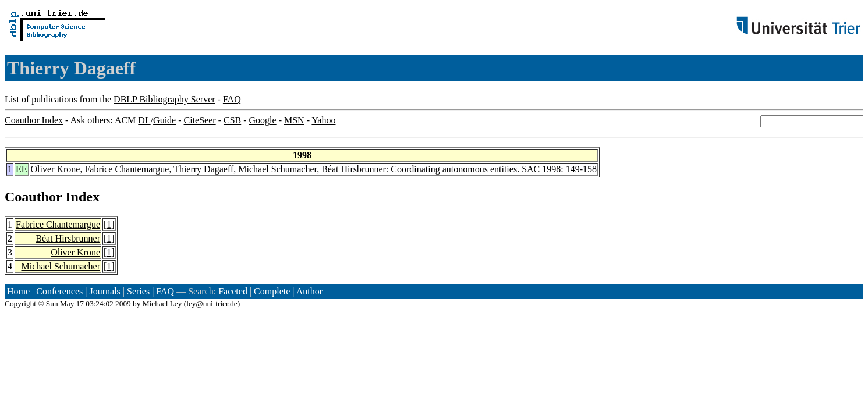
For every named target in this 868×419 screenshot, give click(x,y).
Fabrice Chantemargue (127, 169)
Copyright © (24, 303)
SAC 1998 (541, 169)
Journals (104, 291)
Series (138, 291)
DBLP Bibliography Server (164, 99)
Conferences (59, 291)
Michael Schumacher (277, 169)
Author (309, 291)
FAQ (232, 99)
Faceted (233, 291)
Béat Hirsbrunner (354, 169)
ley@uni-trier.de (212, 303)
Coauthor (33, 197)
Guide (164, 120)
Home (18, 291)
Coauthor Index (34, 120)
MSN (294, 120)
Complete (272, 291)
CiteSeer (200, 120)
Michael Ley (162, 303)
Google (263, 120)
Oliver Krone (56, 169)
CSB (232, 120)
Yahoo (323, 120)
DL (144, 120)
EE (22, 169)
